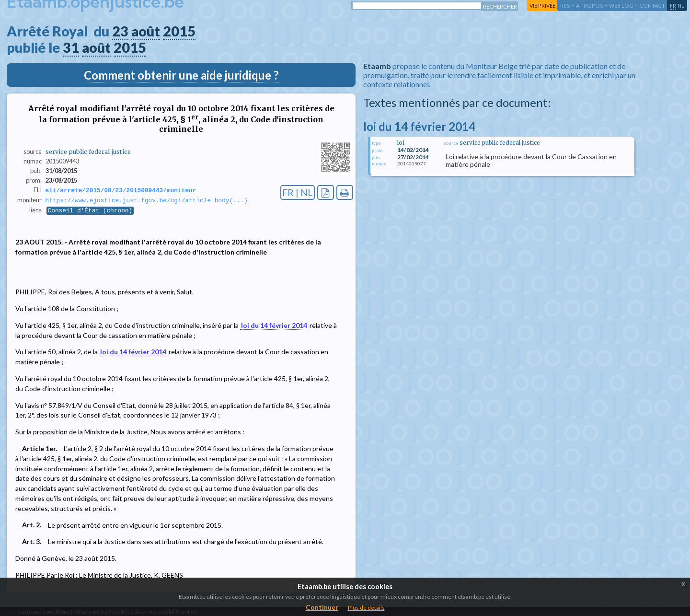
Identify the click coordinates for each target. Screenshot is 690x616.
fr (673, 6)
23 (120, 31)
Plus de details (366, 608)
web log (621, 6)
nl (681, 6)
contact (652, 6)
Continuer (322, 607)
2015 (179, 31)
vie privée (542, 6)
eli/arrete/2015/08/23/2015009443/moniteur (121, 190)
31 (71, 47)
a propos (590, 6)
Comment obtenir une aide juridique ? (181, 75)
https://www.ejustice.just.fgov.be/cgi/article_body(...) (147, 201)
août (146, 31)
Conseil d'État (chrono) (90, 211)
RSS (565, 6)
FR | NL (298, 192)
